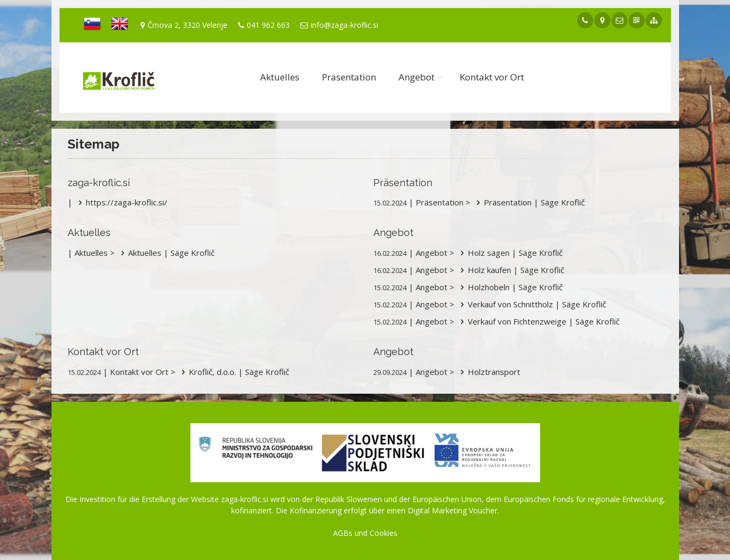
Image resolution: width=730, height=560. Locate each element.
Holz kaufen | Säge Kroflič (510, 270)
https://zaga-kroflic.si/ (121, 202)
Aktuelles (280, 77)
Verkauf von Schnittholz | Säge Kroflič (531, 304)
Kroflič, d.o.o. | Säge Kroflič (233, 372)
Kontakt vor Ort (492, 77)
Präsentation (349, 77)
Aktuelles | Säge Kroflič (166, 253)
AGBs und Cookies (365, 533)
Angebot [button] (416, 77)
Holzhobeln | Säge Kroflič (510, 287)
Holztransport (488, 372)
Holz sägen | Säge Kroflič (510, 253)
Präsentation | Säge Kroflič (529, 202)
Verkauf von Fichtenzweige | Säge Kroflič (538, 321)
